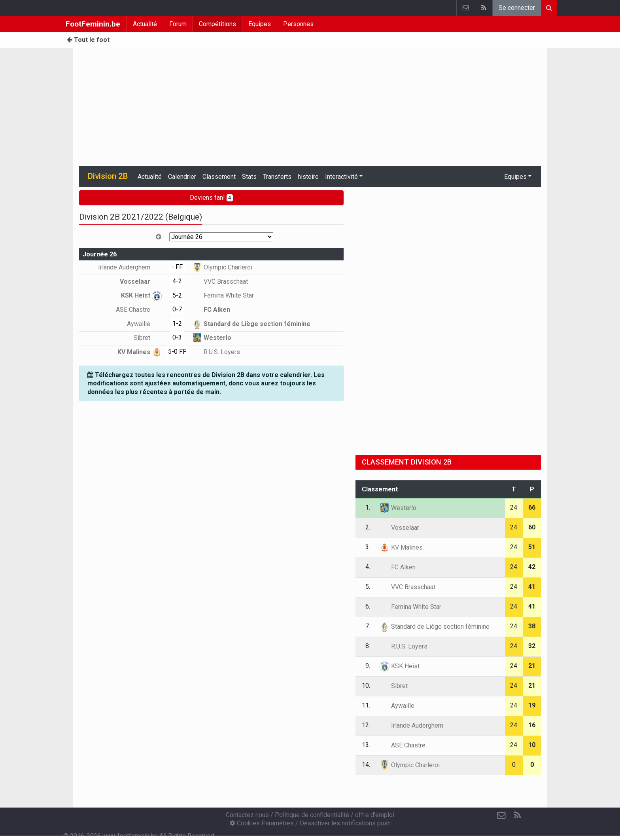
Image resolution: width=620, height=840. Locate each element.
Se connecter (517, 8)
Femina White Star (223, 295)
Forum (178, 24)
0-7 (177, 309)
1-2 (177, 323)
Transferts (277, 177)
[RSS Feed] (517, 815)
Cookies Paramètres (262, 823)
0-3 (177, 337)
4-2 (177, 281)
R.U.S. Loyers (216, 352)
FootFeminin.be (93, 24)
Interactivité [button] (341, 177)
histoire (308, 177)
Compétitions (217, 24)
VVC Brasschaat (220, 282)
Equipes (260, 24)
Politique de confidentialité (312, 815)
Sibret (148, 338)
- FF (177, 267)
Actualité (145, 24)
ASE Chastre (139, 310)
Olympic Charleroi (222, 267)
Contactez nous (247, 815)
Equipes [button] (515, 177)
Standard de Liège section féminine (251, 324)
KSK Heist (141, 295)
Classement (219, 177)
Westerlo (212, 338)
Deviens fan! (212, 198)
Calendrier (182, 177)
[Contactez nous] (501, 815)
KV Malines (140, 352)
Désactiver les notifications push (345, 823)
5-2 (177, 295)
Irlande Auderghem (130, 267)
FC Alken (211, 310)
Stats (249, 177)
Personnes (298, 24)
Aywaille (144, 324)
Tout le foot (88, 40)
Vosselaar (141, 282)
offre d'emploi (375, 815)
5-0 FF (177, 352)
